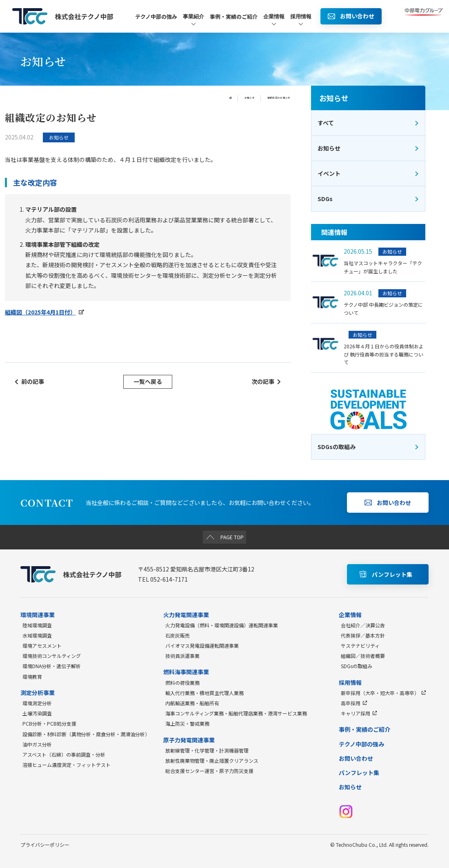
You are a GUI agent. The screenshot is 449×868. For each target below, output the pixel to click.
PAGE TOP (225, 537)
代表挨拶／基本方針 (363, 635)
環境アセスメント (42, 645)
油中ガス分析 (37, 744)
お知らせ (226, 98)
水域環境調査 (37, 635)
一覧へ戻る (148, 381)
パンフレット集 (359, 773)
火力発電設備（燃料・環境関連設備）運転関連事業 (222, 625)
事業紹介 (193, 20)
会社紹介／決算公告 (363, 625)
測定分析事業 (38, 693)
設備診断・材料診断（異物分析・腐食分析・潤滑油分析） (86, 734)
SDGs (368, 199)
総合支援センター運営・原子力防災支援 (209, 771)
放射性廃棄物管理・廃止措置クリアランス (212, 761)
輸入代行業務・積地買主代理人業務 (204, 693)
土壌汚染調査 (37, 713)
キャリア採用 (359, 713)
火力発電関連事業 (186, 615)
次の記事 (266, 381)
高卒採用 (354, 703)
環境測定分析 (37, 703)
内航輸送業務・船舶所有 (192, 703)
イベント (368, 173)
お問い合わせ (356, 758)
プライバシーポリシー (45, 845)
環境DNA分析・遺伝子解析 (52, 666)
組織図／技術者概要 (363, 656)
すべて (368, 123)
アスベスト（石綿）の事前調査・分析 (64, 754)
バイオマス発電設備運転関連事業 (202, 645)
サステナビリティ (360, 645)
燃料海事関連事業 (186, 672)
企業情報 (274, 20)
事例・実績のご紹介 (234, 17)
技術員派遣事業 (182, 656)
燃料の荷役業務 (182, 683)
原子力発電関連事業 (189, 740)
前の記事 (29, 381)
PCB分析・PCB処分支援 (49, 723)
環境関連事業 (38, 615)
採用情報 (301, 20)
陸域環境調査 (37, 625)
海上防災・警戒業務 (187, 723)
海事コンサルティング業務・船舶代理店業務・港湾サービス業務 (236, 713)
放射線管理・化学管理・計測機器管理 (207, 750)
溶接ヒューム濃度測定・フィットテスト (67, 765)
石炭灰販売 (178, 635)
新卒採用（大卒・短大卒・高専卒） (383, 693)
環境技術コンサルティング (52, 656)
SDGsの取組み (357, 666)
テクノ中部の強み (156, 17)
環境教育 (32, 676)
